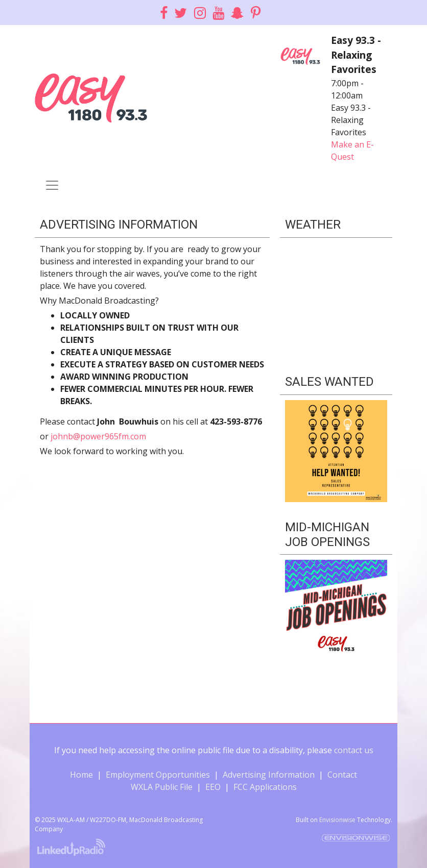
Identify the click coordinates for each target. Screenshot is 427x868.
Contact (342, 775)
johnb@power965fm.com (98, 436)
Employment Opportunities (158, 775)
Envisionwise (337, 820)
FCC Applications (265, 787)
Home (81, 775)
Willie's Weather (336, 354)
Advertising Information (269, 775)
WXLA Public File (162, 787)
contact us (354, 750)
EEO (213, 787)
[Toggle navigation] (52, 185)
